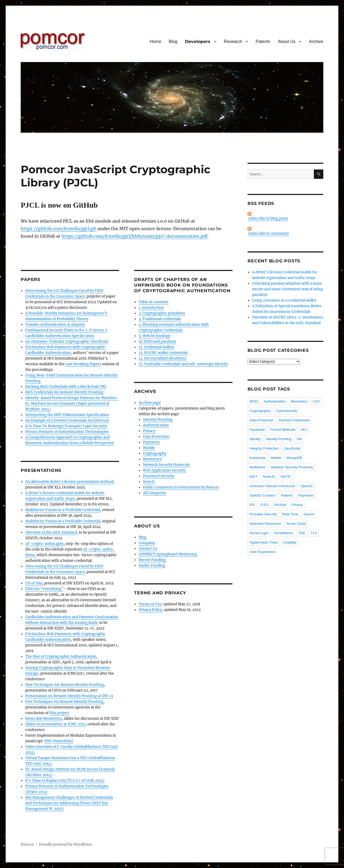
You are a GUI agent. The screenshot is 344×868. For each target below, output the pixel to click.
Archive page (150, 403)
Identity (255, 439)
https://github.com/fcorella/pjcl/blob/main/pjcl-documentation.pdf (135, 236)
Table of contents (154, 302)
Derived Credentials (294, 420)
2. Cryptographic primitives (162, 313)
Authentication (156, 425)
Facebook (257, 430)
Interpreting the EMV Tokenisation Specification (67, 415)
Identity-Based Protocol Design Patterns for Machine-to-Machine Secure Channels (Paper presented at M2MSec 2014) (72, 404)
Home (155, 41)
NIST (253, 477)
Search (149, 482)
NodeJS (269, 477)
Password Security (159, 476)
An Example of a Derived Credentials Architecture (67, 420)
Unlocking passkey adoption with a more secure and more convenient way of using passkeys (288, 289)
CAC (316, 401)
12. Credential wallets (157, 347)
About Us (287, 41)
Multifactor (257, 467)
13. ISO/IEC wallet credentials (163, 353)
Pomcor (27, 845)
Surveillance (283, 533)
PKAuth (280, 505)
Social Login (259, 533)
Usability (290, 542)
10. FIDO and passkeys (157, 341)
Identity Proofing (158, 420)
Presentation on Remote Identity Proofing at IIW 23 (69, 696)
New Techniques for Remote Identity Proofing (65, 685)
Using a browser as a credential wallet (284, 300)
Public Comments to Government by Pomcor (181, 487)
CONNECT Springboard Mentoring (168, 554)
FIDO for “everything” (44, 589)
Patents (263, 41)
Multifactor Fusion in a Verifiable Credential (63, 510)
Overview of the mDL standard (51, 532)
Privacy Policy (150, 610)
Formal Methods (283, 430)
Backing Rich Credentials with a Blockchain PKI (66, 387)
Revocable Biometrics (44, 719)
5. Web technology (154, 336)
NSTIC (286, 477)
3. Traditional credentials (160, 319)
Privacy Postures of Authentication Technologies (67, 432)
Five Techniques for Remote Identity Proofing (64, 702)
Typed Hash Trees (264, 542)
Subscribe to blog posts (268, 216)
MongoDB (294, 458)
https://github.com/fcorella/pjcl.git (58, 229)
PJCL (265, 505)
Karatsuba (257, 458)
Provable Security (263, 514)
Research (233, 41)
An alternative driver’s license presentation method (69, 482)
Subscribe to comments (268, 231)
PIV (252, 505)
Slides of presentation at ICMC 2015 (55, 724)
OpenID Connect (262, 495)
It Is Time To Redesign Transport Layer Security (66, 426)
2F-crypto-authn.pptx (44, 544)
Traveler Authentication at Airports (55, 325)
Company (147, 543)
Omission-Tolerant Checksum (272, 486)
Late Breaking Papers (83, 364)
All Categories (155, 493)
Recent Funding (152, 560)
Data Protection (156, 437)
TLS (314, 533)
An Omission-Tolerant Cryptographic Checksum (67, 341)
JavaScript (292, 448)
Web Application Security (164, 470)
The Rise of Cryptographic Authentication (61, 657)
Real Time (290, 514)
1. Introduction (151, 308)
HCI (304, 430)
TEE (302, 533)
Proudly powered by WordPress (66, 845)
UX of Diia (34, 583)
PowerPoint (63, 741)
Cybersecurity (286, 411)
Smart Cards (296, 524)
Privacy (149, 431)
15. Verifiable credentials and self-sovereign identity (183, 364)
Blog (173, 41)
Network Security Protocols (166, 465)
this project (59, 713)
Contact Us (148, 549)
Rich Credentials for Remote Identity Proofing (64, 392)
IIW (299, 439)
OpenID (307, 486)
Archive (316, 41)
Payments (151, 442)
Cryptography (155, 453)
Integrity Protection (264, 448)
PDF (48, 741)
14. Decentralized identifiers (163, 358)
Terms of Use (150, 604)
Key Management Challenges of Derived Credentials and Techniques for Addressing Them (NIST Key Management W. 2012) (69, 803)
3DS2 (254, 401)
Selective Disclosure (265, 524)
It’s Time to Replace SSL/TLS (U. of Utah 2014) (65, 781)
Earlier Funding (152, 565)
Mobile (149, 448)
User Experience (262, 552)
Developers (198, 41)
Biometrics (152, 459)
